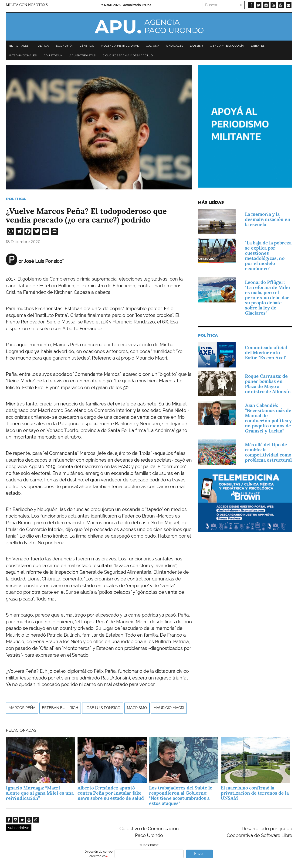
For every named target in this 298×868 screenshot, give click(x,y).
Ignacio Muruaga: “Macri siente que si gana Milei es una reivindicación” (40, 793)
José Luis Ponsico (103, 708)
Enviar (200, 854)
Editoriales (19, 46)
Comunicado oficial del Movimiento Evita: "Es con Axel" (266, 353)
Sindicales (175, 46)
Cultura (152, 46)
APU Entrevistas (82, 55)
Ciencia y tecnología (227, 46)
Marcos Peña (22, 708)
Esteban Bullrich (60, 708)
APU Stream (53, 55)
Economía (64, 46)
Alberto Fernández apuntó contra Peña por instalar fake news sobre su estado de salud (111, 793)
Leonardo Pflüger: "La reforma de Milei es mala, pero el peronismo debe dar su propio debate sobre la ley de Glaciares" (268, 298)
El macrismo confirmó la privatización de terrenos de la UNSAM (255, 793)
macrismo (137, 708)
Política (42, 46)
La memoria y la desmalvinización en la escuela (268, 219)
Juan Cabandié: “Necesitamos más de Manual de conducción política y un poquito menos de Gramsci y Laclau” (268, 418)
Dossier (196, 46)
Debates (258, 46)
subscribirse (19, 828)
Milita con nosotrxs (27, 5)
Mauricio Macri (169, 708)
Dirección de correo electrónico (99, 854)
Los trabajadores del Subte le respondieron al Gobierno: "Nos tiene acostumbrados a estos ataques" (181, 796)
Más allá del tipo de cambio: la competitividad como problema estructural (268, 452)
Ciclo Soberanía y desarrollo (128, 55)
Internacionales (23, 55)
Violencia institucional (120, 46)
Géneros (87, 46)
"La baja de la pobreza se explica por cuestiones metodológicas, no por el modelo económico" (268, 256)
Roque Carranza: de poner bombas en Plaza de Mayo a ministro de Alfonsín (268, 384)
